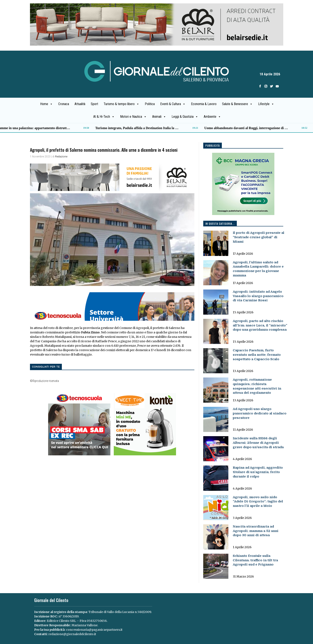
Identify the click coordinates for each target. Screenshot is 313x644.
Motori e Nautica (133, 117)
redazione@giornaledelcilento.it (72, 634)
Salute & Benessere (237, 104)
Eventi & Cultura (173, 104)
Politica (150, 104)
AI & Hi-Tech (104, 117)
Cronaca (64, 104)
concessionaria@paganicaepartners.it (94, 630)
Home (46, 104)
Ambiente (212, 117)
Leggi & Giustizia (185, 117)
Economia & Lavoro (204, 104)
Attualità (80, 104)
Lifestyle (266, 104)
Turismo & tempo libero (121, 104)
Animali (159, 117)
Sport (94, 104)
